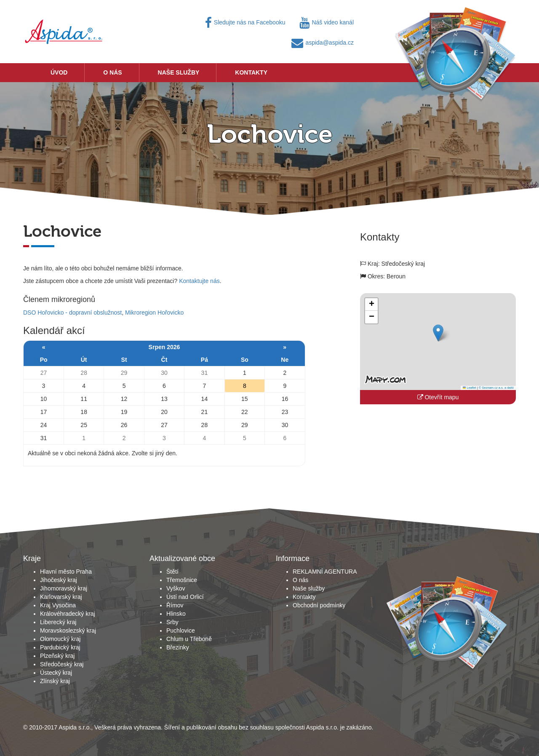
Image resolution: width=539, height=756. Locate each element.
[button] (438, 333)
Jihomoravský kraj (64, 588)
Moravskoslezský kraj (68, 630)
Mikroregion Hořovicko (154, 313)
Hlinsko (176, 614)
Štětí (172, 572)
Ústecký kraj (56, 673)
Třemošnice (182, 580)
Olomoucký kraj (60, 639)
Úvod (59, 72)
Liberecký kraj (58, 622)
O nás (112, 72)
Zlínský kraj (55, 681)
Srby (172, 622)
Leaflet (470, 388)
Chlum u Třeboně (189, 639)
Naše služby (179, 72)
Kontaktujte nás (199, 281)
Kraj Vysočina (58, 605)
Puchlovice (181, 630)
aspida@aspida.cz (323, 43)
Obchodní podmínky (319, 605)
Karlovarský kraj (61, 597)
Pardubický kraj (60, 647)
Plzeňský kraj (57, 656)
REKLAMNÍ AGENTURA (325, 572)
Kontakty (251, 72)
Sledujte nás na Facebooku (245, 22)
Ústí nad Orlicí (185, 597)
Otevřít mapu (438, 397)
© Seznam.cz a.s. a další (496, 388)
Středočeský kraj (62, 664)
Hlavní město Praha (66, 572)
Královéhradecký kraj (68, 614)
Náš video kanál (327, 22)
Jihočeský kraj (59, 580)
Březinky (178, 647)
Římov (175, 605)
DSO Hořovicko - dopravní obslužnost (72, 313)
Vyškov (176, 588)
